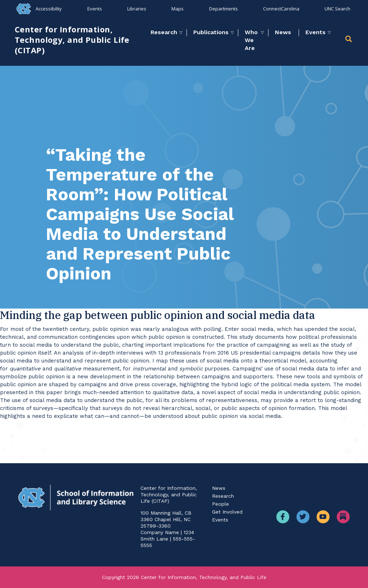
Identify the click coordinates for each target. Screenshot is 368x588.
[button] (349, 40)
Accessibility (49, 9)
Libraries (137, 9)
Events (95, 9)
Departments (224, 9)
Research (164, 32)
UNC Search (337, 9)
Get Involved (227, 512)
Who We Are (251, 40)
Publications (211, 32)
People (220, 504)
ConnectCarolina (281, 9)
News (283, 32)
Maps (178, 9)
